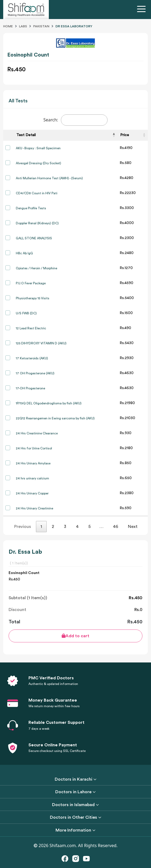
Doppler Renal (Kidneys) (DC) (37, 223)
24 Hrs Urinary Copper (32, 493)
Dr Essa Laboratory (74, 26)
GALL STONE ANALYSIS (34, 238)
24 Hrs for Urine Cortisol (34, 448)
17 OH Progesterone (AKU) (35, 373)
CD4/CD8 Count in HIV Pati (37, 193)
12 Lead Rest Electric (31, 328)
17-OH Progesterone (30, 388)
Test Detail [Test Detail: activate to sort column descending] (26, 135)
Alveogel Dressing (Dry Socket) (38, 163)
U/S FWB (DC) (26, 313)
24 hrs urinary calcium (32, 478)
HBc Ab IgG (24, 253)
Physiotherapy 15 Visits (33, 298)
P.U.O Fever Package (31, 283)
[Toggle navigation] (142, 10)
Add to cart (75, 636)
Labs (23, 26)
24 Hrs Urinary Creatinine (34, 508)
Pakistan (41, 26)
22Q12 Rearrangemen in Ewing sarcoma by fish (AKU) (55, 418)
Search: (76, 120)
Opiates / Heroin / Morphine (36, 268)
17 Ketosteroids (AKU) (32, 358)
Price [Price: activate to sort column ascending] (125, 135)
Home (8, 26)
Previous (23, 527)
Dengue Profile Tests (31, 208)
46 (116, 527)
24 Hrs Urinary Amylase (33, 463)
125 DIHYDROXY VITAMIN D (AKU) (41, 343)
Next (133, 527)
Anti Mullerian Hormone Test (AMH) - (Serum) (49, 178)
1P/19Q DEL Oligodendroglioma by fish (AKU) (49, 403)
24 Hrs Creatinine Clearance (37, 433)
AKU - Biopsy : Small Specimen (38, 148)
